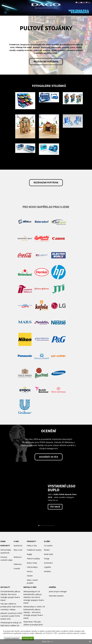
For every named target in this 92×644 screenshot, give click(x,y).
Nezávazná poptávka (46, 62)
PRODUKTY (31, 541)
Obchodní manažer (56, 596)
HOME (3, 541)
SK (88, 3)
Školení (47, 550)
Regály (29, 554)
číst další (55, 507)
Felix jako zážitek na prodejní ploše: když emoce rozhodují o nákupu (11, 607)
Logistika (47, 567)
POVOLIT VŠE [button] (28, 638)
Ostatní (30, 576)
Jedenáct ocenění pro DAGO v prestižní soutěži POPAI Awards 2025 (11, 616)
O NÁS (16, 541)
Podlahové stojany (34, 550)
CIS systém (48, 546)
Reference (18, 557)
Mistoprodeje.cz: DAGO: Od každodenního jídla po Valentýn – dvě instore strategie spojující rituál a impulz (34, 612)
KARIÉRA (52, 587)
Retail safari (49, 554)
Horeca (30, 571)
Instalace (47, 571)
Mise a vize (18, 550)
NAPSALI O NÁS (30, 587)
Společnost (18, 546)
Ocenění (17, 569)
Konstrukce (48, 563)
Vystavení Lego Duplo (62, 488)
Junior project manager (58, 591)
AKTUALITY (5, 587)
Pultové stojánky (33, 559)
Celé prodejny (32, 567)
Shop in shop (32, 563)
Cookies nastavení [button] (12, 638)
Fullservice (18, 564)
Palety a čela (32, 546)
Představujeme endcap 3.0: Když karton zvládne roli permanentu (11, 625)
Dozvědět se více (49, 457)
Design (47, 559)
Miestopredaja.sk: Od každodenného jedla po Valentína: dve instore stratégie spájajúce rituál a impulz (34, 597)
